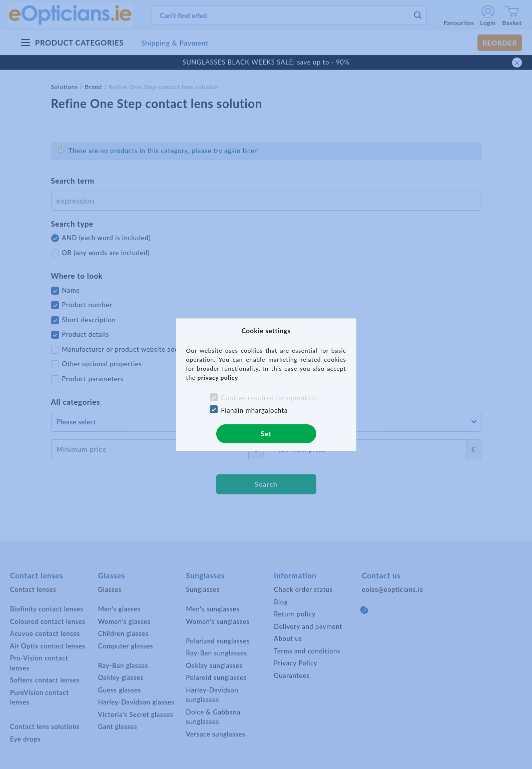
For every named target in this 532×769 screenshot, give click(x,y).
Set (266, 434)
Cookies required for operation (269, 398)
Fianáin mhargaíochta (254, 410)
